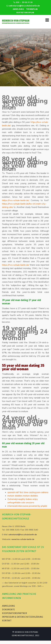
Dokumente (8, 610)
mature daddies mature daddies (23, 496)
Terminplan (32, 9)
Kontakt (7, 621)
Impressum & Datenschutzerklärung (23, 617)
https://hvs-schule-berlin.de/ (16, 200)
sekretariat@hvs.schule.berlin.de (23, 6)
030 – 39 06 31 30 (23, 2)
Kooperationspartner (14, 613)
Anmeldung (18, 9)
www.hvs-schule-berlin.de (23, 539)
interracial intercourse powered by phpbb (27, 506)
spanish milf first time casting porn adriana (28, 492)
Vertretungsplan (25, 13)
